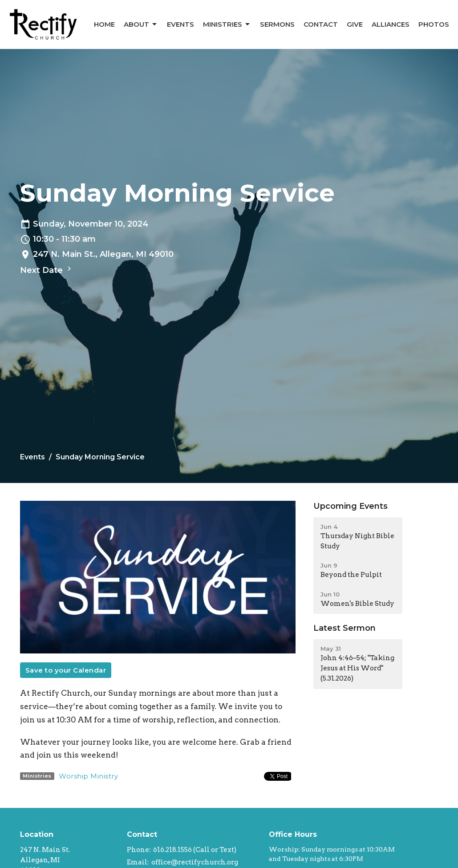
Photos (434, 24)
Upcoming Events (351, 506)
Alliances (391, 24)
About (141, 24)
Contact (321, 24)
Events (180, 24)
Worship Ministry (88, 776)
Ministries (227, 24)
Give (355, 24)
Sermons (277, 24)
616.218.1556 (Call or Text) (195, 850)
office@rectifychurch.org (195, 862)
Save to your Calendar (66, 670)
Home (104, 24)
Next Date (47, 270)
